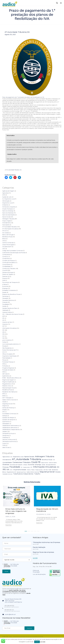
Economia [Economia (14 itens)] (31, 465)
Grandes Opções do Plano (10, 308)
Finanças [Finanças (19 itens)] (6, 467)
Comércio (5, 257)
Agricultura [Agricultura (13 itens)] (6, 457)
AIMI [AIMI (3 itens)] (11, 457)
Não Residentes (7, 348)
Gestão (4, 306)
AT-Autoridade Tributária (16, 32)
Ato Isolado (6, 233)
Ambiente (5, 205)
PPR (4, 364)
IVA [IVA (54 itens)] (8, 470)
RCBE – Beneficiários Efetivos (11, 378)
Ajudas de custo (7, 197)
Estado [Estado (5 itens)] (44, 465)
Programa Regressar (8, 368)
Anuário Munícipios (8, 209)
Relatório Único (7, 386)
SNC (4, 412)
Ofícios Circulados (7, 354)
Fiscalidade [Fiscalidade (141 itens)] (15, 467)
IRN (3, 332)
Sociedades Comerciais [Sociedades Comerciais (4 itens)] (7, 474)
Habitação (5, 310)
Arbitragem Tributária (8, 219)
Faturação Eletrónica (8, 300)
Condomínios (6, 259)
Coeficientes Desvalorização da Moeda (14, 253)
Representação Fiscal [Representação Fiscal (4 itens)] (21, 472)
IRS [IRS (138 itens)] (4, 469)
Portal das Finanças (8, 362)
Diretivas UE (6, 276)
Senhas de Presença (8, 408)
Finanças (5, 302)
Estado (4, 292)
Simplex (5, 410)
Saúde (4, 402)
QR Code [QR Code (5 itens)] (46, 470)
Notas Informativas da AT (10, 350)
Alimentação (6, 201)
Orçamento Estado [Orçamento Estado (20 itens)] (20, 470)
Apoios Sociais (6, 217)
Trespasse (5, 437)
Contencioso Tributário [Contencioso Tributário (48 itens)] (22, 462)
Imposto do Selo (7, 322)
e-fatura (5, 284)
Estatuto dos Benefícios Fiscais (11, 294)
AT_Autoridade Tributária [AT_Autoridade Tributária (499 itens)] (27, 459)
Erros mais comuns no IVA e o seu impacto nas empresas (16, 511)
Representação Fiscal (9, 388)
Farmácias (5, 296)
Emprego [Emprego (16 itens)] (38, 465)
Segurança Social (7, 404)
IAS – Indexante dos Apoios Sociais (12, 314)
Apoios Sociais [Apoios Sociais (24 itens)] (29, 457)
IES (3, 318)
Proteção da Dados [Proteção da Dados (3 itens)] (39, 470)
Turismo (5, 443)
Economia (5, 286)
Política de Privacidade (36, 571)
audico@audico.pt (10, 614)
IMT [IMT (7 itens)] (31, 467)
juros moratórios (7, 340)
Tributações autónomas (9, 441)
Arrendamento (7, 223)
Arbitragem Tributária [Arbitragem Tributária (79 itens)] (45, 456)
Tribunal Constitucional (9, 440)
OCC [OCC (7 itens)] (11, 470)
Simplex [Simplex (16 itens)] (58, 472)
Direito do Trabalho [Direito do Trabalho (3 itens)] (53, 463)
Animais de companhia (9, 207)
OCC (4, 352)
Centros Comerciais (8, 243)
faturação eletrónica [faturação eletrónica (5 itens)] (51, 465)
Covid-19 (5, 270)
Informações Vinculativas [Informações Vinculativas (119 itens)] (45, 467)
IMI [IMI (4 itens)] (22, 467)
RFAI (4, 394)
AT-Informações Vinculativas (10, 229)
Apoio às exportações (9, 215)
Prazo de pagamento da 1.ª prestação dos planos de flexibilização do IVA (23, 97)
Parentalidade (6, 358)
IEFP (4, 316)
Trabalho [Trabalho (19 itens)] (37, 474)
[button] (9, 525)
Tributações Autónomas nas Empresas (46, 542)
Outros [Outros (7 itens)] (29, 470)
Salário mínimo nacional (9, 400)
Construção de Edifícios (9, 263)
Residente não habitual (9, 392)
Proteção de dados (8, 370)
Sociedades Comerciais (9, 414)
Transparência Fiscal (8, 434)
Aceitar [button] (37, 642)
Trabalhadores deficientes (10, 428)
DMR (4, 280)
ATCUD (5, 231)
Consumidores (6, 265)
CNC (4, 249)
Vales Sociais (6, 447)
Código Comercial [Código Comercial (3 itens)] (45, 463)
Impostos (5, 324)
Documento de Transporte (10, 282)
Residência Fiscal (7, 390)
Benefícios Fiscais (7, 237)
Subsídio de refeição (8, 418)
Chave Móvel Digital (8, 245)
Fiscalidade (6, 304)
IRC (3, 330)
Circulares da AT (7, 247)
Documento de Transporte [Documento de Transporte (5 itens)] (16, 465)
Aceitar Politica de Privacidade (7, 566)
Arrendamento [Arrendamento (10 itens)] (7, 460)
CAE (4, 241)
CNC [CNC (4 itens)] (54, 460)
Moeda (4, 346)
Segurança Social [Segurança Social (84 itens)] (47, 472)
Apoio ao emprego (8, 211)
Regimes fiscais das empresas (43, 552)
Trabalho (5, 432)
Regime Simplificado (8, 382)
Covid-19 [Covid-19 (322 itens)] (36, 462)
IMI (3, 320)
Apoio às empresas (8, 213)
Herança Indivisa (7, 312)
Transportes (6, 436)
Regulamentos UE (8, 384)
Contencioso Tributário (9, 269)
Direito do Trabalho (8, 274)
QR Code (5, 374)
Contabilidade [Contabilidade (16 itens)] (7, 462)
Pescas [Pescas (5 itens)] (33, 470)
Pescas (4, 360)
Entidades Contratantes (9, 290)
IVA (28, 32)
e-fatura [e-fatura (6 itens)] (25, 465)
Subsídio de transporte (9, 420)
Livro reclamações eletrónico (11, 344)
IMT (3, 326)
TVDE (4, 445)
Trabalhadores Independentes (11, 430)
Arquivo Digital (7, 221)
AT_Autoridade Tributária (13, 170)
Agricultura (5, 193)
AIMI (4, 195)
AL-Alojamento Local (8, 199)
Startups (5, 416)
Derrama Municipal (8, 272)
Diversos (5, 278)
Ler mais (43, 642)
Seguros (5, 406)
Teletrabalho (6, 424)
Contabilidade (6, 266)
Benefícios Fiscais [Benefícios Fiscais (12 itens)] (47, 460)
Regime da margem (8, 380)
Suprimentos (6, 422)
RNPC (4, 396)
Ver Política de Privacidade (14, 565)
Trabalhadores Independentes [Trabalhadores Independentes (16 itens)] (23, 474)
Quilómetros (6, 376)
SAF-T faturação (7, 398)
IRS (3, 334)
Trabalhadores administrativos (11, 426)
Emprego (5, 288)
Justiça (4, 342)
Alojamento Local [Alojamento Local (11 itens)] (18, 457)
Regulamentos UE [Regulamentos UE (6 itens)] (11, 472)
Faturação (5, 298)
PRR (4, 372)
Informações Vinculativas (9, 328)
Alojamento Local (7, 203)
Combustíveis (6, 255)
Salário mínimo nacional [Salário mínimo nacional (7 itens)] (33, 472)
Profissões (5, 366)
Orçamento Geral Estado (9, 356)
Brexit (4, 239)
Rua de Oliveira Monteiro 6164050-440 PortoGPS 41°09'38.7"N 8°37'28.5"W (13, 601)
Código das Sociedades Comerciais (13, 251)
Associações (6, 225)
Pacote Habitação (39, 547)
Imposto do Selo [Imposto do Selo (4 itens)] (26, 467)
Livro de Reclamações (39, 574)
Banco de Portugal (8, 235)
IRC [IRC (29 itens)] (58, 467)
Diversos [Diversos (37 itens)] (6, 465)
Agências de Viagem (8, 191)
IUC (3, 336)
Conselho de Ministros (9, 261)
